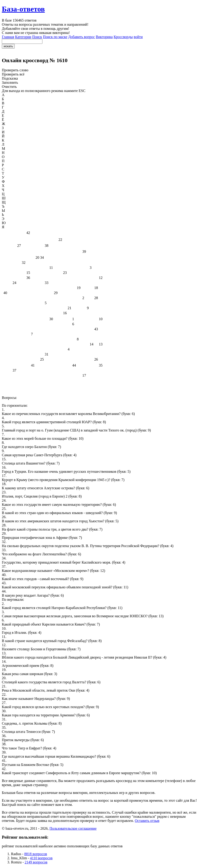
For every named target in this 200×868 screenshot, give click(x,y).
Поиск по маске (55, 37)
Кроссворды (123, 37)
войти (138, 37)
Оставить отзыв (147, 821)
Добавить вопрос (82, 37)
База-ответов (23, 9)
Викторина (104, 37)
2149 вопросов (36, 862)
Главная (8, 37)
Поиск (37, 37)
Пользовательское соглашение (73, 828)
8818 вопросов (36, 854)
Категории (23, 37)
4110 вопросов (41, 858)
